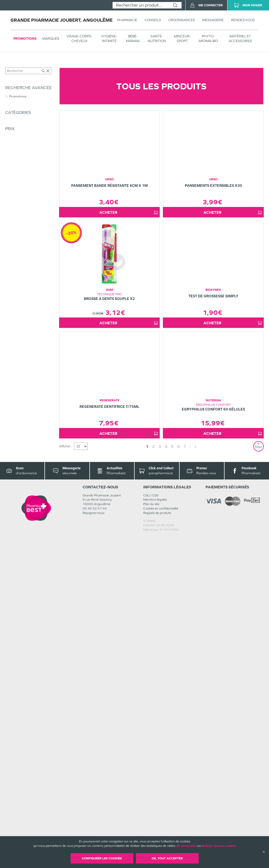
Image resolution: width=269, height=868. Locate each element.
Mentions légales (155, 831)
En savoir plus (187, 846)
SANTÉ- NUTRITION (157, 39)
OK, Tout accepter (167, 858)
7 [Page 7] (185, 778)
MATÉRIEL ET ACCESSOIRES (240, 39)
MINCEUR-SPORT (182, 39)
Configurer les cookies (102, 858)
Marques (51, 39)
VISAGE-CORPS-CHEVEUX (79, 39)
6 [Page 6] (179, 778)
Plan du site (151, 836)
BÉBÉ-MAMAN (133, 39)
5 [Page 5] (172, 778)
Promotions (25, 39)
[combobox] (141, 5)
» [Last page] (195, 778)
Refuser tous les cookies (219, 846)
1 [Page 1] (147, 778)
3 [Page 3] (160, 778)
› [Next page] (190, 778)
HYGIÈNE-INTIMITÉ (109, 39)
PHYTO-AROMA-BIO (208, 39)
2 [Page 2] (153, 778)
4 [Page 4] (166, 778)
